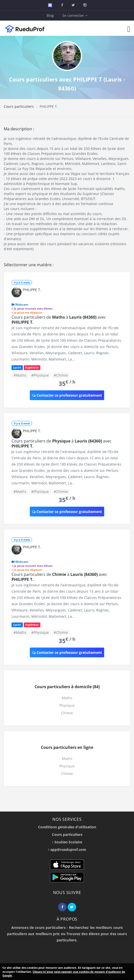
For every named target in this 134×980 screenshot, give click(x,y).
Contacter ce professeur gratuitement (67, 395)
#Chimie (61, 375)
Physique (67, 705)
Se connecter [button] (75, 15)
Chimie (67, 713)
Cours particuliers (19, 106)
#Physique (40, 375)
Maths (67, 698)
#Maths (20, 375)
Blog (50, 15)
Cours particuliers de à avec (59, 320)
